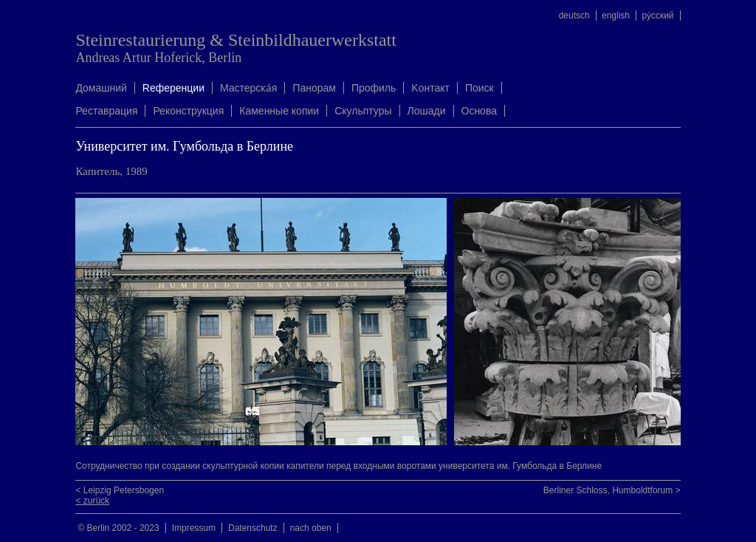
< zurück (92, 501)
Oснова (479, 111)
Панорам (314, 88)
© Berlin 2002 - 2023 (118, 528)
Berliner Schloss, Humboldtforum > (612, 490)
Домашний (101, 88)
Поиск (480, 88)
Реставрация (106, 111)
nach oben (311, 528)
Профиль (374, 88)
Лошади (427, 111)
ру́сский (657, 16)
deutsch (574, 16)
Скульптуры (363, 111)
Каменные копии (279, 111)
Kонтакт (430, 88)
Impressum (194, 528)
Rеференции (173, 88)
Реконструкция (188, 111)
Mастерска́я (248, 88)
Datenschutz (253, 528)
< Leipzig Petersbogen (120, 490)
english (616, 16)
